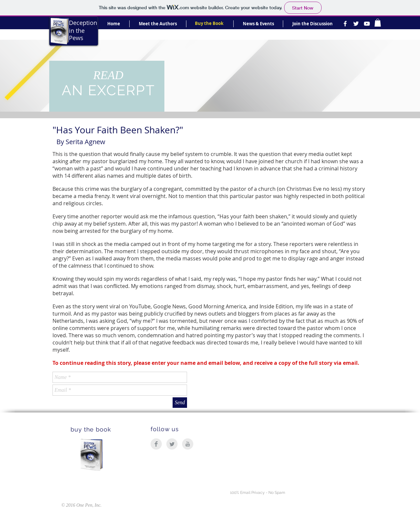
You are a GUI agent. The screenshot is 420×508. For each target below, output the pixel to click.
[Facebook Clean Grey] (156, 444)
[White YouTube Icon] (367, 24)
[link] (378, 23)
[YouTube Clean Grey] (188, 444)
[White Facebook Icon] (345, 24)
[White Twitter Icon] (356, 24)
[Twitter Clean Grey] (172, 444)
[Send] (180, 403)
